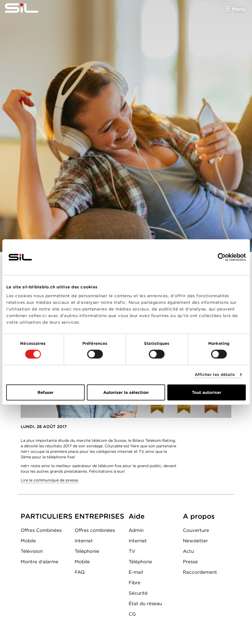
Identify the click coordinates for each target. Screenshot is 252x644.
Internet (84, 541)
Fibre (135, 583)
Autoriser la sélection (126, 392)
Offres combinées (95, 530)
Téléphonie (87, 551)
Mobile (28, 541)
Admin (136, 530)
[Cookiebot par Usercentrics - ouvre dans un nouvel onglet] (222, 257)
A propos (199, 516)
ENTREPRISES (99, 516)
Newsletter (195, 541)
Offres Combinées (41, 530)
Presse (190, 562)
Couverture (196, 530)
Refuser (45, 392)
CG (132, 614)
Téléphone (140, 562)
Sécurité (138, 593)
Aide (137, 516)
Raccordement (200, 572)
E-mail (136, 572)
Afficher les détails (215, 375)
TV (132, 551)
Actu (188, 551)
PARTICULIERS (47, 516)
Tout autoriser (207, 392)
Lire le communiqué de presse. (50, 480)
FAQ (80, 572)
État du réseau (145, 604)
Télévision (32, 551)
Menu (239, 9)
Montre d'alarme (40, 562)
